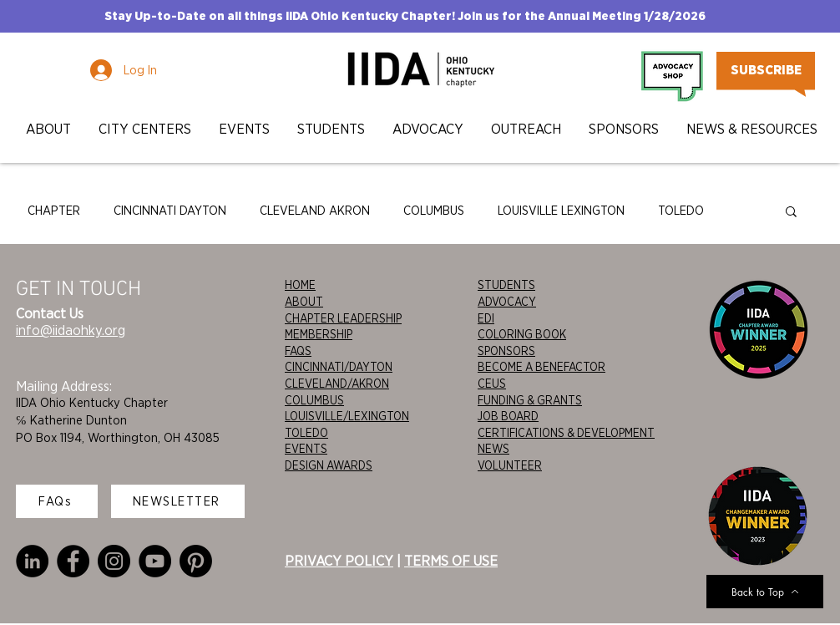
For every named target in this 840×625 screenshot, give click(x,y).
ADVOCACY (507, 302)
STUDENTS (506, 285)
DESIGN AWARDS (329, 465)
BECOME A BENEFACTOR (541, 367)
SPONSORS (506, 351)
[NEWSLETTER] (178, 501)
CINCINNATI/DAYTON (339, 367)
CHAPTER (54, 211)
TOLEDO (681, 211)
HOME (300, 285)
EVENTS (306, 449)
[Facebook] (73, 561)
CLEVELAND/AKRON (337, 384)
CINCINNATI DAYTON (170, 211)
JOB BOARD (508, 416)
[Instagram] (114, 561)
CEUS (492, 384)
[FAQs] (57, 501)
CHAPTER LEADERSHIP (343, 318)
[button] (48, 129)
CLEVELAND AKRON (315, 211)
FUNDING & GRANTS (530, 400)
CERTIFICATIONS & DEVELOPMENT (566, 433)
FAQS (298, 351)
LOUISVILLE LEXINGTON (561, 211)
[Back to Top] (765, 592)
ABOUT (304, 302)
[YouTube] (155, 561)
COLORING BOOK (522, 334)
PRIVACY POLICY (339, 561)
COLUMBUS (434, 211)
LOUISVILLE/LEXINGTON (347, 416)
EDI (486, 318)
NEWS (493, 449)
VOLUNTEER (510, 465)
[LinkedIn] (32, 561)
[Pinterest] (196, 561)
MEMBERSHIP (319, 334)
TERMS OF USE (451, 561)
